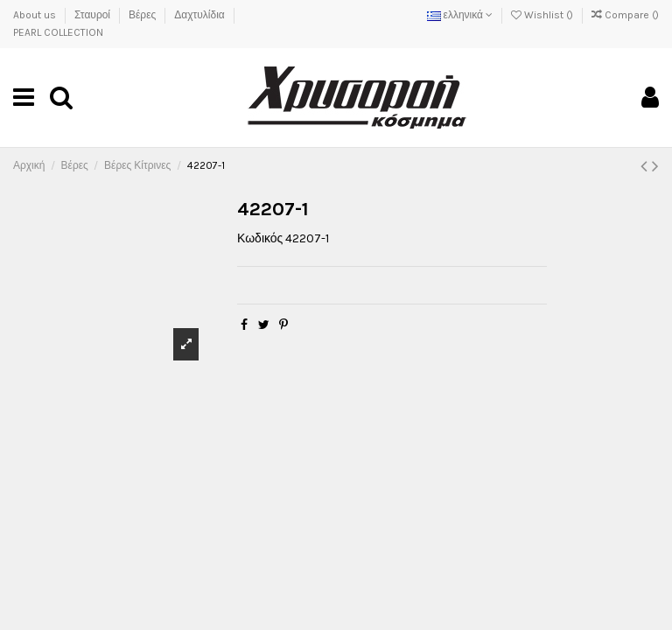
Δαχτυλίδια (200, 15)
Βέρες (143, 15)
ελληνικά (460, 15)
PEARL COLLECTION (58, 32)
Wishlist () (543, 15)
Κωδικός (260, 238)
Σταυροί (94, 15)
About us (36, 15)
